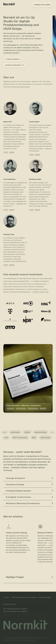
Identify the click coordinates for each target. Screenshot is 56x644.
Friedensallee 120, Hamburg (15, 611)
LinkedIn (12, 152)
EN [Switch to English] (35, 640)
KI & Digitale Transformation (18, 497)
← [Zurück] (7, 378)
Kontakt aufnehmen (14, 65)
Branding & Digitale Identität (18, 491)
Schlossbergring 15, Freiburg (15, 609)
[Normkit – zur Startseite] (9, 4)
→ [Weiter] (49, 378)
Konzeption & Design (15, 485)
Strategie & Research (15, 478)
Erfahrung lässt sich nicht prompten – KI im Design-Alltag (31, 597)
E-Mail (5, 152)
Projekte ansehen (13, 59)
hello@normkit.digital (42, 4)
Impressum (29, 640)
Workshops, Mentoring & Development (23, 503)
